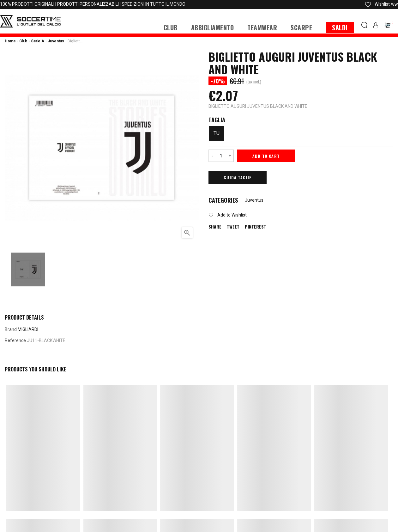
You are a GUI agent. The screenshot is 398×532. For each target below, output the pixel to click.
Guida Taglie (237, 177)
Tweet (233, 227)
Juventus (254, 200)
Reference (15, 340)
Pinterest (256, 227)
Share (215, 227)
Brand (11, 329)
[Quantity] (221, 156)
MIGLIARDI (28, 329)
